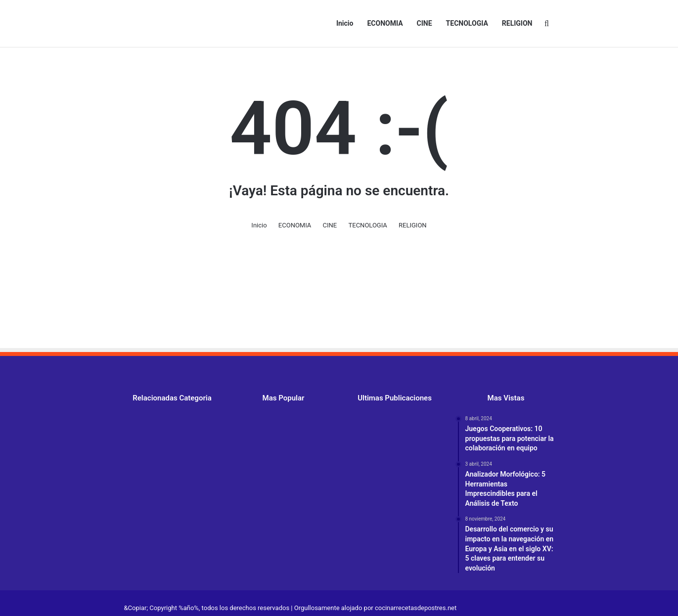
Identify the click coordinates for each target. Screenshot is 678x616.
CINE (425, 23)
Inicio (345, 23)
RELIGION (517, 23)
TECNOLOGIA (467, 23)
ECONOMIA (385, 23)
